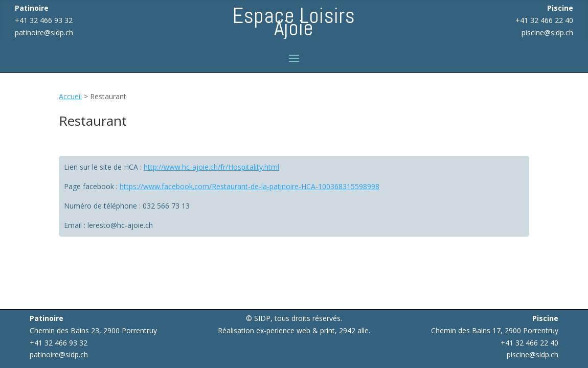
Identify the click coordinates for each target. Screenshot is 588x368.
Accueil (70, 96)
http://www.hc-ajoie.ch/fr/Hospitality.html (211, 167)
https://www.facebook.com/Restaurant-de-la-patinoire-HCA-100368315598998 (250, 186)
